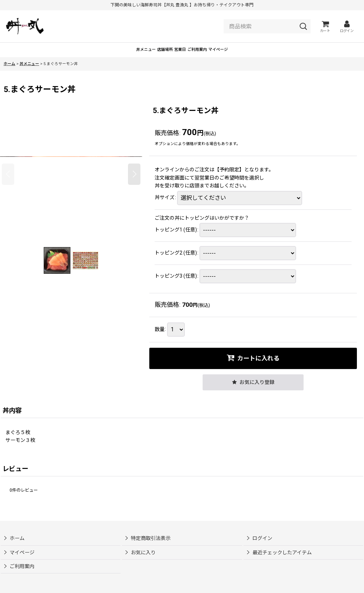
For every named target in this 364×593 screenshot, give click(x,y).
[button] (8, 185)
